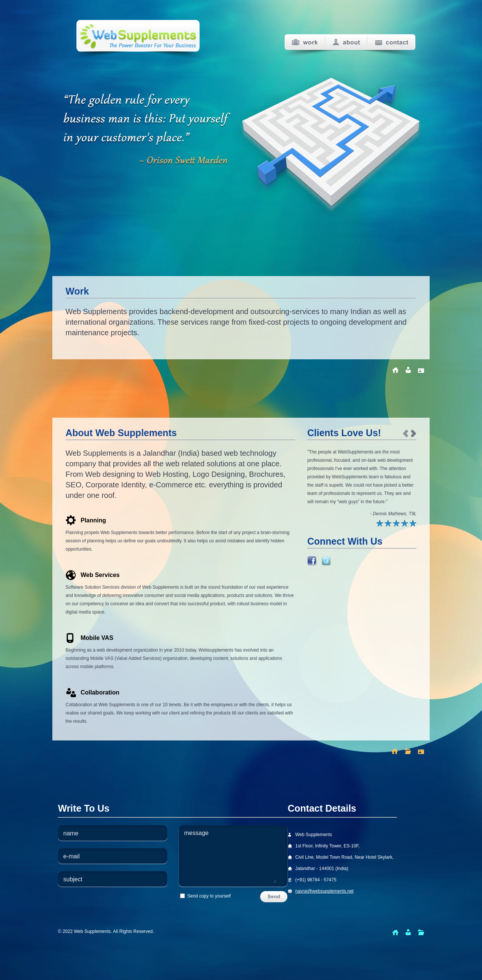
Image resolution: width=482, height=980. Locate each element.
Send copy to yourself (205, 896)
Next (413, 434)
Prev (406, 434)
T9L (413, 514)
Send (274, 897)
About (346, 42)
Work (305, 42)
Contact (392, 42)
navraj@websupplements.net (324, 891)
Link (312, 561)
